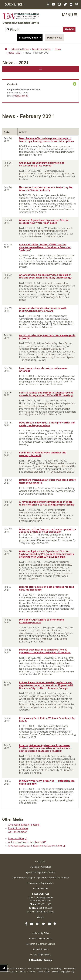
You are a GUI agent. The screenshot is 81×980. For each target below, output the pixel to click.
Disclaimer (37, 968)
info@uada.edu (21, 96)
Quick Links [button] (13, 4)
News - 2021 (15, 53)
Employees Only (67, 971)
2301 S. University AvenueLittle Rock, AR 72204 (41, 899)
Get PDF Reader (70, 968)
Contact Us (41, 861)
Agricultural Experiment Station (40, 872)
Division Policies (43, 971)
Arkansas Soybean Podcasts (24, 825)
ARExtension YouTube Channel (26, 842)
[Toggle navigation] (40, 69)
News (58, 49)
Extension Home (20, 49)
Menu (70, 15)
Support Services (41, 949)
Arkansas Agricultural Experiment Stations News (35, 846)
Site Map (55, 971)
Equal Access (26, 968)
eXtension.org (13, 971)
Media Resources (42, 49)
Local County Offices (40, 933)
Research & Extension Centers (41, 944)
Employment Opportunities (41, 883)
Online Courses (41, 888)
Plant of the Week (18, 828)
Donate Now (55, 38)
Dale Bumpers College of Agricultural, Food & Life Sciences (41, 878)
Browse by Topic (29, 38)
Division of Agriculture (41, 867)
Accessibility (56, 968)
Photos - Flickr (16, 838)
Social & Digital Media (41, 955)
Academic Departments (40, 938)
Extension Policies (28, 971)
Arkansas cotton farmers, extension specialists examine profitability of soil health (47, 530)
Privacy (46, 968)
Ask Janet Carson (18, 832)
